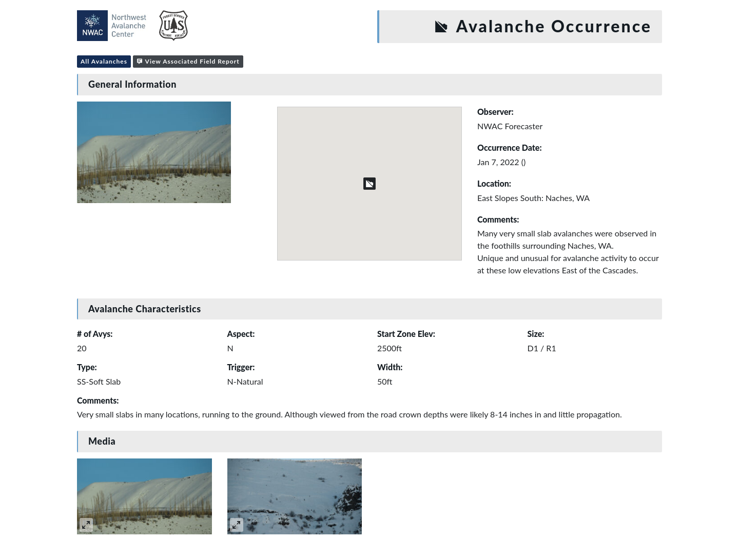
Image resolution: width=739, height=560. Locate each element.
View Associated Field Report (188, 61)
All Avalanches (104, 61)
